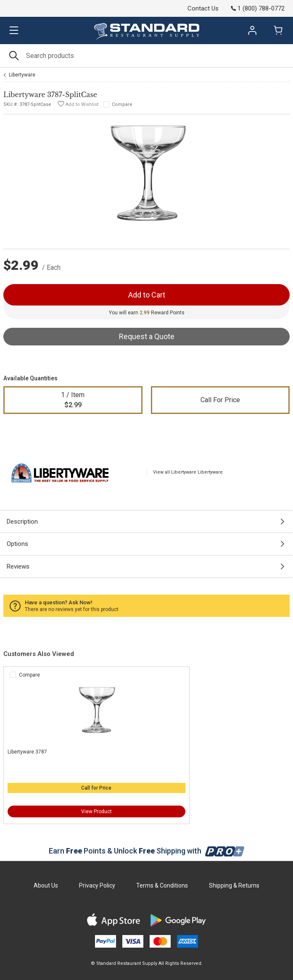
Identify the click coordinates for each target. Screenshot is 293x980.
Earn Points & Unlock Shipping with (146, 851)
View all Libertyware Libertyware (188, 472)
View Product (96, 811)
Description (22, 522)
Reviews (18, 566)
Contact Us (203, 8)
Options (17, 544)
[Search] (146, 56)
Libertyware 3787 (27, 752)
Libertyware (22, 75)
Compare (122, 104)
